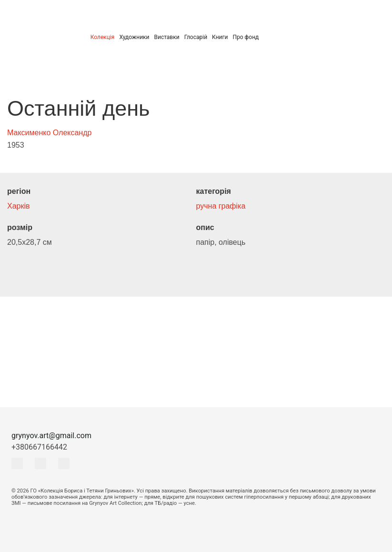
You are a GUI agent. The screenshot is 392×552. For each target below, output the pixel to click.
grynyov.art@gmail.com (51, 436)
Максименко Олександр (49, 133)
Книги (220, 37)
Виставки (166, 37)
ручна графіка (221, 206)
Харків (19, 206)
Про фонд (246, 37)
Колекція (103, 37)
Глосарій (196, 37)
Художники (134, 37)
